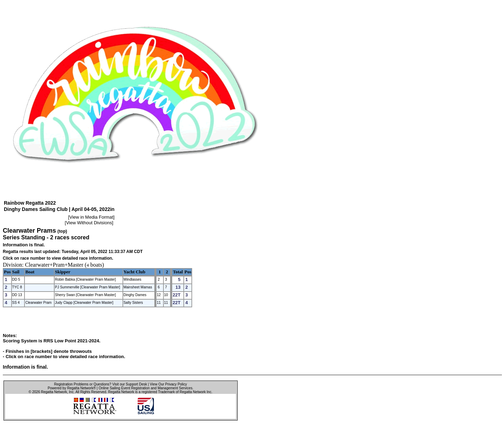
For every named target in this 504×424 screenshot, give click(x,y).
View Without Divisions (89, 223)
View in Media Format (91, 217)
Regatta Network (54, 392)
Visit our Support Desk (130, 384)
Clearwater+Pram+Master (54, 265)
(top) (62, 231)
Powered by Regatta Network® (72, 388)
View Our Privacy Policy (168, 384)
